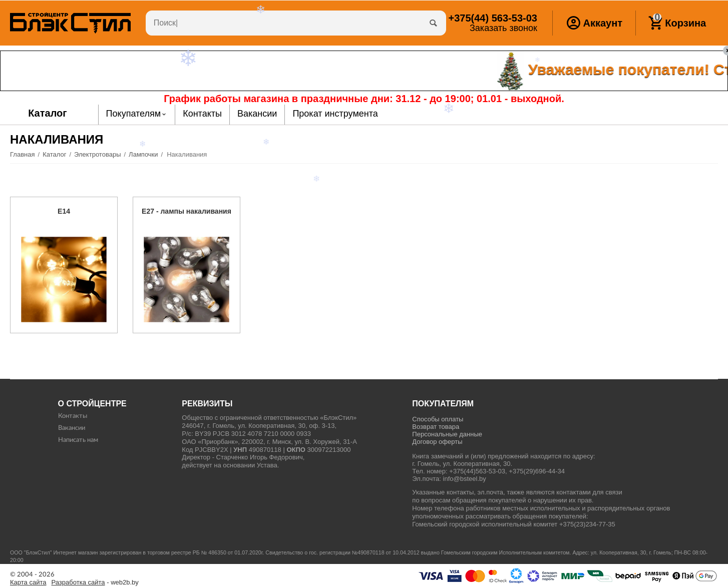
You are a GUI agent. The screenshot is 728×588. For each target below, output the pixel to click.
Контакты (73, 416)
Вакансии (72, 428)
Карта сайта (28, 582)
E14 (64, 211)
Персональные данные (447, 434)
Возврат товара (436, 427)
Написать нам (78, 440)
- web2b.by (95, 582)
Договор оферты (437, 442)
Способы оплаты (438, 419)
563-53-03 (492, 18)
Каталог (48, 113)
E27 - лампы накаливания (187, 211)
